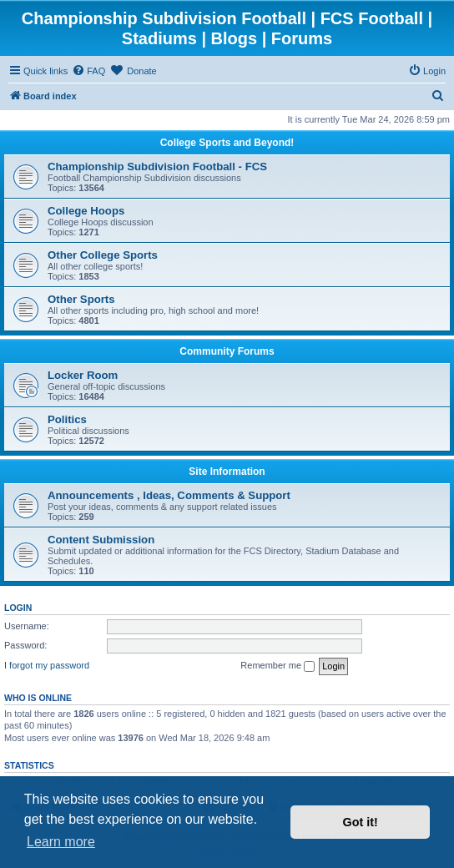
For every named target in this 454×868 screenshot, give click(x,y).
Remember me (277, 666)
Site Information (227, 472)
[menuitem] (88, 71)
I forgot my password (47, 665)
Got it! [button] (361, 822)
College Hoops (86, 211)
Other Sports (81, 299)
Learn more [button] (61, 842)
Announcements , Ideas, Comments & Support (169, 495)
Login (18, 608)
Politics (67, 419)
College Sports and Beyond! (227, 143)
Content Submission (101, 540)
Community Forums (227, 351)
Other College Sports (103, 255)
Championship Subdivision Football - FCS (157, 167)
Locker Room (83, 375)
